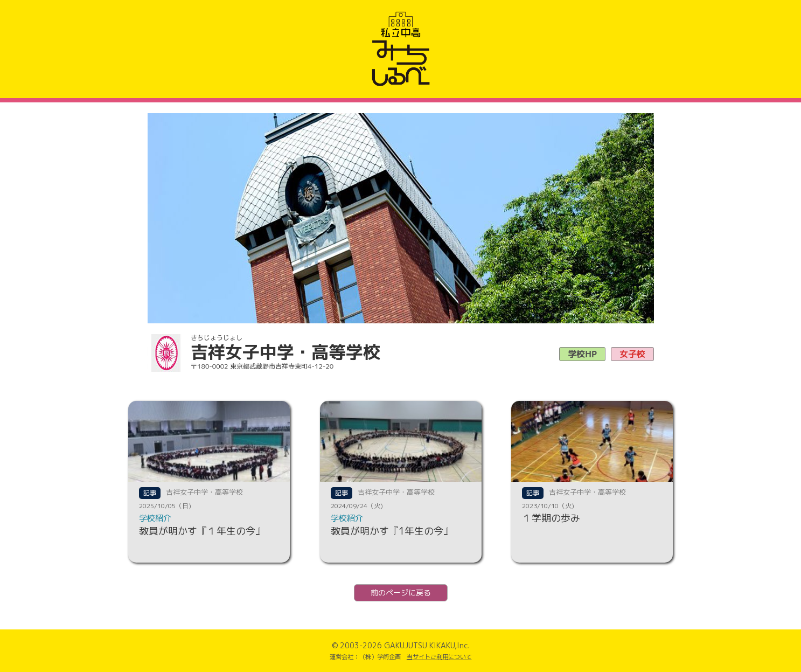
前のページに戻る (401, 593)
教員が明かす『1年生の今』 (392, 531)
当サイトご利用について (439, 657)
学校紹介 (155, 518)
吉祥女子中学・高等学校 (204, 492)
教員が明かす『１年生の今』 (202, 531)
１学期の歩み (551, 518)
